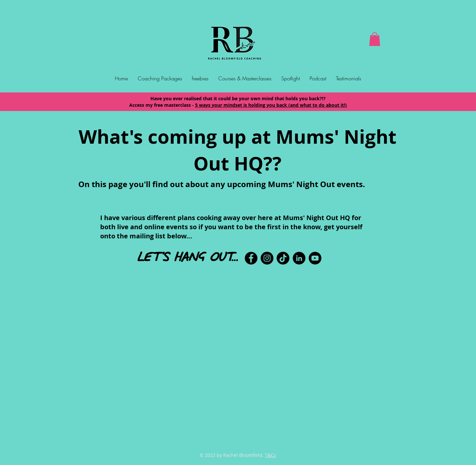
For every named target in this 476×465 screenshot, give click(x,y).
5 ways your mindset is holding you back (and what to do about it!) (271, 105)
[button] (375, 39)
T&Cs (270, 455)
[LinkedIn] (299, 258)
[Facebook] (251, 258)
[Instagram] (267, 258)
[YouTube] (315, 258)
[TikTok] (283, 258)
